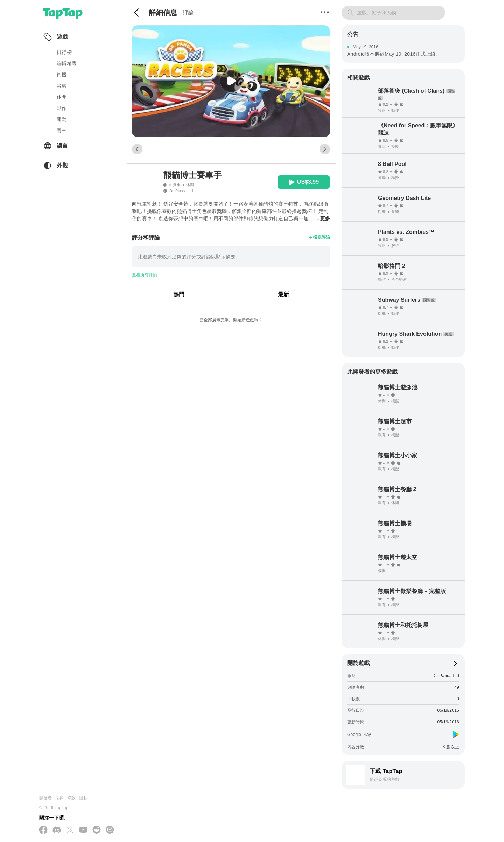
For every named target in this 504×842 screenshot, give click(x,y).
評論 (188, 12)
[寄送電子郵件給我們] (110, 830)
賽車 (62, 131)
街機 (62, 75)
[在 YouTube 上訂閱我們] (83, 830)
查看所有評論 (145, 275)
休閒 (62, 97)
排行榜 (64, 52)
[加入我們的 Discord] (57, 830)
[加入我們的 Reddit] (97, 830)
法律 (59, 798)
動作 (62, 108)
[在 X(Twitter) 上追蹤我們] (70, 830)
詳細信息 (163, 13)
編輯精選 (67, 63)
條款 (71, 798)
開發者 (46, 798)
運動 (62, 119)
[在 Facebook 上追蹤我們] (43, 830)
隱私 (83, 798)
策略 (62, 86)
